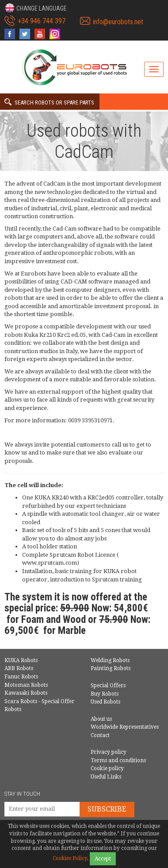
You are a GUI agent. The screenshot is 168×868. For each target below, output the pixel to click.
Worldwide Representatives (125, 727)
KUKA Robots (21, 660)
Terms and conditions (118, 760)
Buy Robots (105, 694)
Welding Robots (110, 660)
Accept (103, 859)
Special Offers (108, 685)
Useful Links (106, 777)
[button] (36, 8)
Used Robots (105, 702)
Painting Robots (111, 668)
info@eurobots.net (118, 22)
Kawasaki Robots (26, 693)
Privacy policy (109, 752)
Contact (100, 735)
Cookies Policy (70, 858)
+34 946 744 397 (42, 21)
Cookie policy (107, 768)
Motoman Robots (26, 685)
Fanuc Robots (21, 677)
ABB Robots (19, 668)
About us (101, 719)
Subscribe (107, 809)
